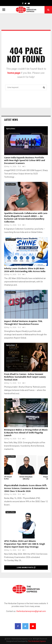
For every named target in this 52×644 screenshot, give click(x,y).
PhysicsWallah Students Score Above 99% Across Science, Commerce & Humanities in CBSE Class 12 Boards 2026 (26, 488)
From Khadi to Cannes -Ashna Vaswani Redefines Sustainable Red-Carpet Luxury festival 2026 (25, 377)
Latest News (11, 120)
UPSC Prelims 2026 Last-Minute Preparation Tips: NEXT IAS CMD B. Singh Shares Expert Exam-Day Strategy (25, 544)
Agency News (11, 129)
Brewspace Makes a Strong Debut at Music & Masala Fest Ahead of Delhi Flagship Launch (26, 433)
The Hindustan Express (37, 641)
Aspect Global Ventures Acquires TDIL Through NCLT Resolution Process (23, 323)
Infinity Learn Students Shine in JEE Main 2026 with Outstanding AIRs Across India (25, 270)
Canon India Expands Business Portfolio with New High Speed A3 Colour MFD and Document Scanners (25, 161)
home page (14, 73)
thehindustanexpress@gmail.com (31, 611)
